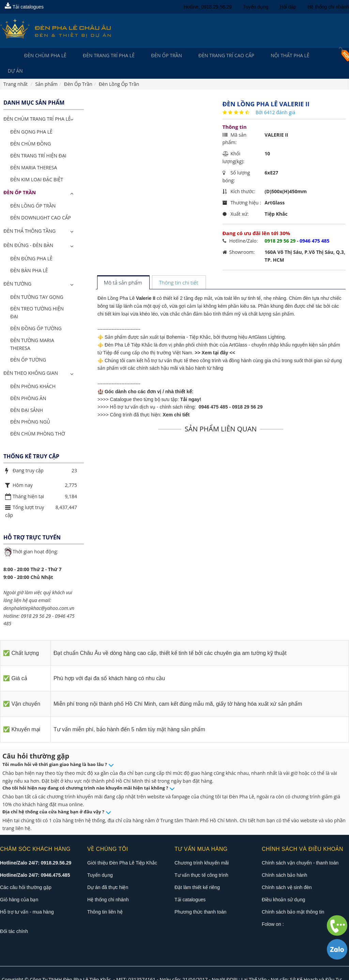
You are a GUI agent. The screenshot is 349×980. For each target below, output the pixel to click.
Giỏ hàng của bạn (19, 885)
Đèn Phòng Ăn (28, 384)
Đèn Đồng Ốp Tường (36, 314)
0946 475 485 (213, 392)
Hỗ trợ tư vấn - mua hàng (27, 897)
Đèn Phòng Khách (33, 372)
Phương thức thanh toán (200, 897)
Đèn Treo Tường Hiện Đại (37, 298)
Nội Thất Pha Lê (280, 56)
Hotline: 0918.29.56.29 (208, 7)
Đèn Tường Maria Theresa (32, 330)
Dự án (321, 56)
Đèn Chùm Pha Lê (43, 56)
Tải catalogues (24, 7)
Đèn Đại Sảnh (27, 395)
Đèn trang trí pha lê (105, 56)
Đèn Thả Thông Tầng (29, 216)
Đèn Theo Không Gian (31, 358)
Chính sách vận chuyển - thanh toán (300, 848)
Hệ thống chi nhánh (328, 7)
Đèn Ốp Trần (160, 56)
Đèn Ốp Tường (28, 345)
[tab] (123, 268)
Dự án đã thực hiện (108, 873)
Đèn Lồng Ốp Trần (33, 191)
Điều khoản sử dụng (283, 885)
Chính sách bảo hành (284, 860)
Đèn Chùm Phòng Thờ (38, 419)
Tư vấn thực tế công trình (201, 860)
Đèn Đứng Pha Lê (31, 244)
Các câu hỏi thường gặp (26, 873)
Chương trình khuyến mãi (202, 848)
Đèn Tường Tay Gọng (37, 282)
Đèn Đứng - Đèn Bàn (28, 231)
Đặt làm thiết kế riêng (197, 873)
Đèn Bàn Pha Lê (29, 256)
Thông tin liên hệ (105, 897)
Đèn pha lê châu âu (284, 972)
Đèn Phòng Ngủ (30, 407)
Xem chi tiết (176, 400)
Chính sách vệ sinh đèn (287, 873)
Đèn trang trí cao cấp (218, 56)
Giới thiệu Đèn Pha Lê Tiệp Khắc (122, 848)
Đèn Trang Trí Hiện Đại (38, 141)
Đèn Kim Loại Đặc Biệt (37, 164)
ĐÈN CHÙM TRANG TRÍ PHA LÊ (37, 104)
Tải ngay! (191, 385)
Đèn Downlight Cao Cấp (41, 203)
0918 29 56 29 (247, 392)
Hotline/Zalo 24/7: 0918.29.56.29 (36, 848)
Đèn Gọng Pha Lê (31, 117)
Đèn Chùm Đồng (31, 129)
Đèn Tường (17, 269)
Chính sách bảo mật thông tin (293, 897)
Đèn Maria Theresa (34, 153)
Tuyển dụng (256, 7)
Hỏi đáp (288, 7)
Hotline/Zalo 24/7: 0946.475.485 (35, 860)
